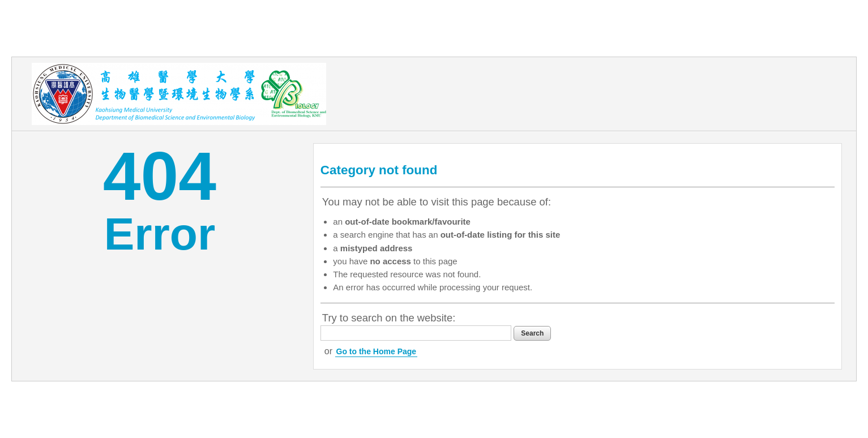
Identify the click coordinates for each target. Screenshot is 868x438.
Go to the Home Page (377, 351)
